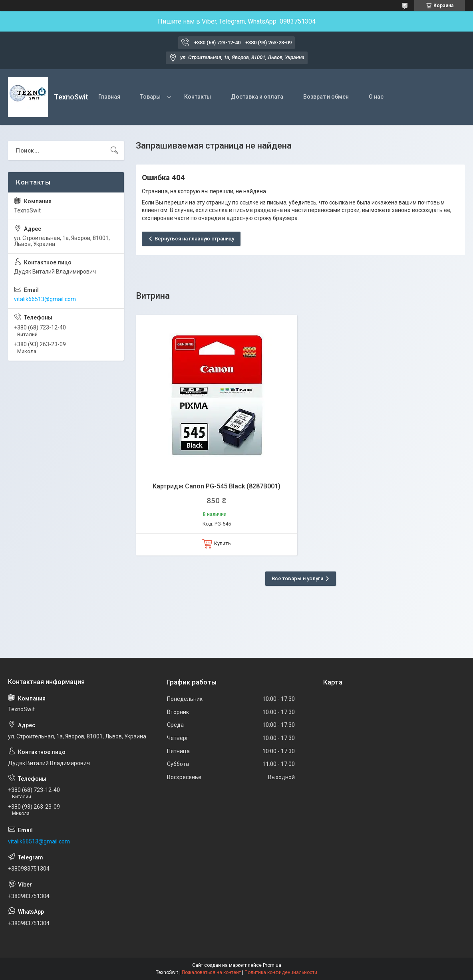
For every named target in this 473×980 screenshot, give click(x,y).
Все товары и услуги (297, 578)
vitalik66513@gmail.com (45, 299)
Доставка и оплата (257, 97)
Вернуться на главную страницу (194, 239)
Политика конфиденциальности (281, 972)
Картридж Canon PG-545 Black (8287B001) (217, 486)
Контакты (198, 97)
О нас (376, 97)
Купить (223, 543)
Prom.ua (272, 965)
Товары (150, 97)
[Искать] (114, 151)
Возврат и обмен (326, 97)
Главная (109, 97)
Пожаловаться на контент (211, 972)
